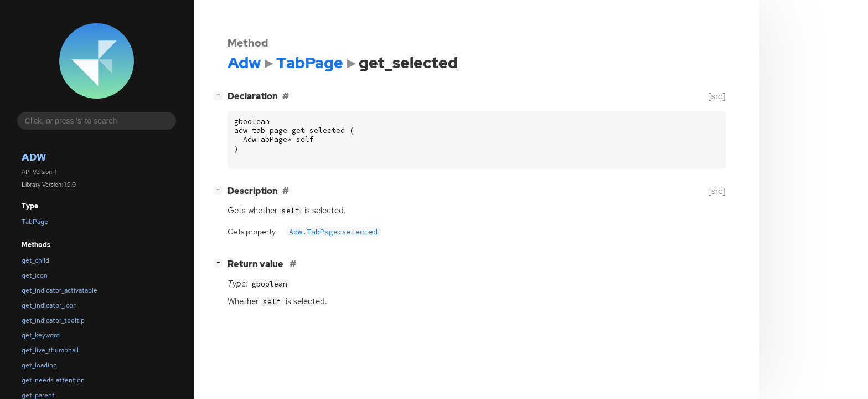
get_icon (35, 275)
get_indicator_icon (49, 305)
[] (220, 95)
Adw (34, 157)
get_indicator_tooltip (53, 320)
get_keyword (41, 335)
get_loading (39, 365)
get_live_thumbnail (50, 350)
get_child (35, 260)
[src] (717, 96)
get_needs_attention (53, 380)
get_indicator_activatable (60, 290)
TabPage (35, 222)
